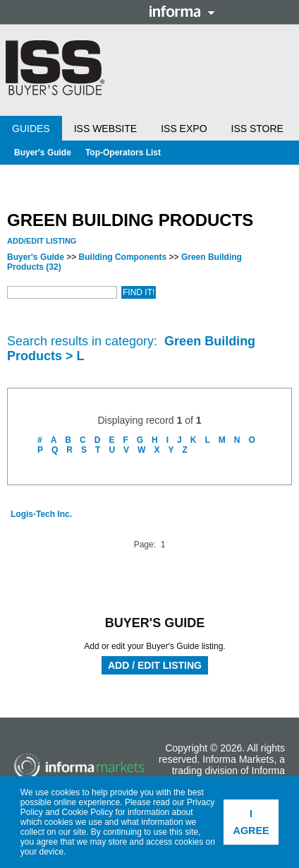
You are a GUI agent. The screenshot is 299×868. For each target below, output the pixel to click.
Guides (31, 129)
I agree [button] (251, 822)
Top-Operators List (123, 153)
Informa (182, 11)
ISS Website (105, 129)
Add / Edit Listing (155, 665)
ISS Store (257, 129)
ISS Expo (184, 129)
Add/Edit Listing (42, 241)
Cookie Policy (88, 812)
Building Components (123, 257)
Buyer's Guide (43, 153)
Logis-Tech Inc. (41, 514)
